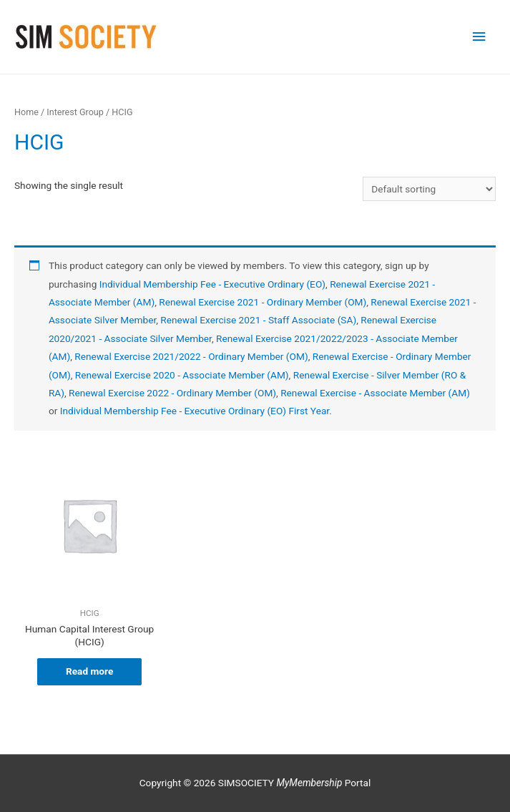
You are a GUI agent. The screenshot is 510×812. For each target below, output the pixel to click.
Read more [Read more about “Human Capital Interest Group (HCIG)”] (89, 671)
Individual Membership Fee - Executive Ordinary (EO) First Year (195, 411)
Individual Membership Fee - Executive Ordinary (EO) (212, 284)
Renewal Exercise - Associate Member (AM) (375, 393)
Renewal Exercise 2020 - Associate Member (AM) (182, 375)
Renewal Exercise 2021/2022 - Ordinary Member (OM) (191, 356)
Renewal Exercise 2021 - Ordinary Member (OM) (263, 302)
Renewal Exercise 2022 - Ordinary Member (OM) (172, 393)
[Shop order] (429, 189)
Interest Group (75, 112)
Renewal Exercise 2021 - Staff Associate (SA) (258, 320)
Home (26, 112)
